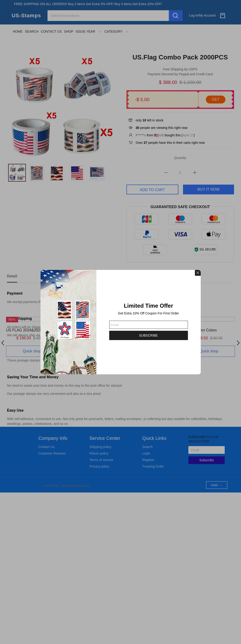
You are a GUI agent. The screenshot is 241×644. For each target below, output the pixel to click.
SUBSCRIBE (148, 335)
